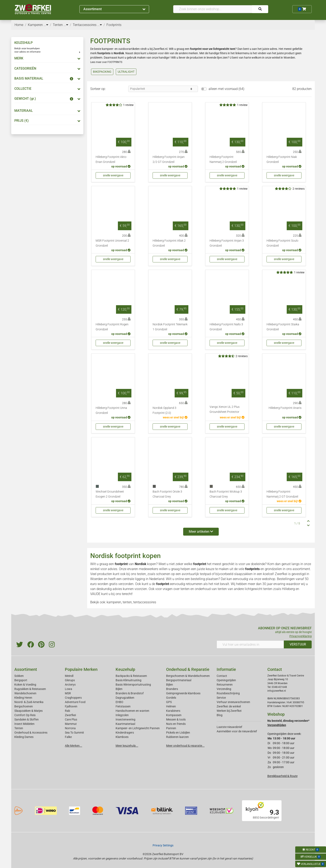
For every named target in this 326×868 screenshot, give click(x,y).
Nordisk (141, 564)
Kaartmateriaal (125, 724)
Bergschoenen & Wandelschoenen (188, 676)
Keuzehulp (125, 669)
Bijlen (119, 689)
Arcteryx (70, 685)
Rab (67, 711)
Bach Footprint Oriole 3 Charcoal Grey (167, 494)
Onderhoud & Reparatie (188, 669)
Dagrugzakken (125, 698)
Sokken (19, 676)
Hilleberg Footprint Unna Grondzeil (111, 410)
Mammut (71, 724)
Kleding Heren (23, 698)
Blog (220, 715)
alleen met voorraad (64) (226, 89)
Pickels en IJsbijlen (178, 733)
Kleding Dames (24, 737)
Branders (172, 689)
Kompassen (174, 715)
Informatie (226, 669)
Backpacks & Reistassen (131, 676)
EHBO (119, 702)
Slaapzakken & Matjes (28, 711)
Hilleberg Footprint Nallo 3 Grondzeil (226, 327)
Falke (68, 737)
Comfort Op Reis (25, 715)
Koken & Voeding (25, 685)
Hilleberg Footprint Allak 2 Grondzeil (169, 243)
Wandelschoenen (25, 693)
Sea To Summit (74, 733)
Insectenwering (125, 719)
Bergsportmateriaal (179, 680)
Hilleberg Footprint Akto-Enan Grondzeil (111, 159)
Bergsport (21, 680)
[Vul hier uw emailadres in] (250, 644)
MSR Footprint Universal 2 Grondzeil (112, 243)
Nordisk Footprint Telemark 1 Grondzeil (170, 327)
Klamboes (122, 737)
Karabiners (173, 711)
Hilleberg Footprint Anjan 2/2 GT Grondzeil (169, 159)
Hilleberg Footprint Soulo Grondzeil (282, 243)
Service (221, 698)
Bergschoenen (24, 706)
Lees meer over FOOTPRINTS (106, 62)
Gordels (171, 698)
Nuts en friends (176, 724)
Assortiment (114, 9)
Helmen (171, 706)
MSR (68, 693)
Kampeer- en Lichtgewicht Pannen (138, 728)
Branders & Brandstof (130, 693)
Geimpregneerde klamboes (183, 693)
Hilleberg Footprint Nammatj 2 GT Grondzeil (282, 494)
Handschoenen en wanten (132, 711)
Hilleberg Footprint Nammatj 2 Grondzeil (223, 159)
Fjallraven (71, 706)
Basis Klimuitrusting (128, 680)
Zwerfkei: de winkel (229, 706)
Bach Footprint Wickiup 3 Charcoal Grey (226, 494)
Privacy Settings (163, 845)
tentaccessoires (145, 602)
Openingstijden (226, 680)
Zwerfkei (70, 715)
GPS (169, 702)
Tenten (19, 728)
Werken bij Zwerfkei (229, 711)
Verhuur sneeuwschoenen (233, 702)
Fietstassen (123, 706)
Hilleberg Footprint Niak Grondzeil (282, 159)
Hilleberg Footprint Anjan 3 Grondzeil (227, 243)
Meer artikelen (201, 532)
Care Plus (71, 719)
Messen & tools (176, 719)
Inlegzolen (122, 715)
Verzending (224, 689)
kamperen (114, 602)
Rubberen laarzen (177, 737)
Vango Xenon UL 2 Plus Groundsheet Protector (225, 409)
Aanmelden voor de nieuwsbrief (237, 731)
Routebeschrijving (228, 693)
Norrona (70, 728)
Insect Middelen (24, 724)
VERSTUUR (298, 644)
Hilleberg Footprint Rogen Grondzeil (112, 327)
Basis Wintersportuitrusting (133, 685)
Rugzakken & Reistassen (30, 689)
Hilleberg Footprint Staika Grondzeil (283, 327)
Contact (222, 676)
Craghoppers (73, 698)
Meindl (69, 676)
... (46, 25)
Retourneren (225, 685)
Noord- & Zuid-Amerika (29, 702)
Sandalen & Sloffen (27, 719)
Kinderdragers (125, 733)
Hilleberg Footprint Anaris (285, 408)
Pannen (171, 728)
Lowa (69, 689)
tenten (185, 589)
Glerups (70, 680)
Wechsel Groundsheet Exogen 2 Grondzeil (110, 494)
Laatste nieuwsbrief (229, 727)
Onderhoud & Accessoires (31, 733)
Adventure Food (75, 702)
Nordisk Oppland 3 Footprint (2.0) (164, 410)
